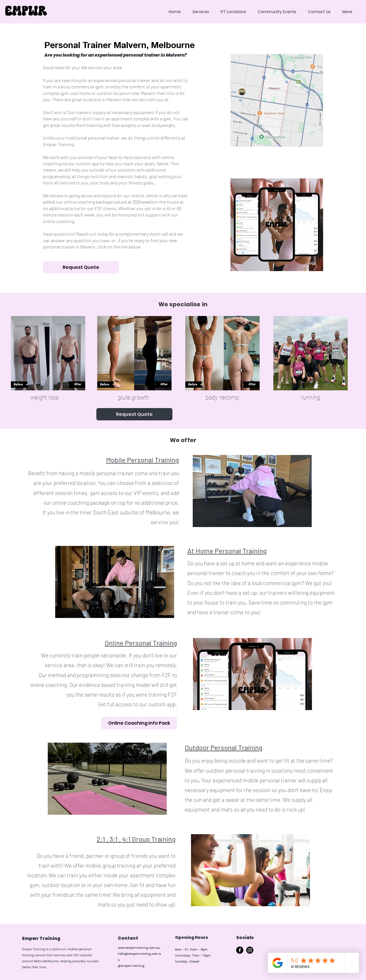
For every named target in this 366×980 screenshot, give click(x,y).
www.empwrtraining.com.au (139, 948)
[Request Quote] (81, 267)
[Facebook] (240, 950)
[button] (201, 12)
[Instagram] (250, 950)
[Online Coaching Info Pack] (139, 723)
